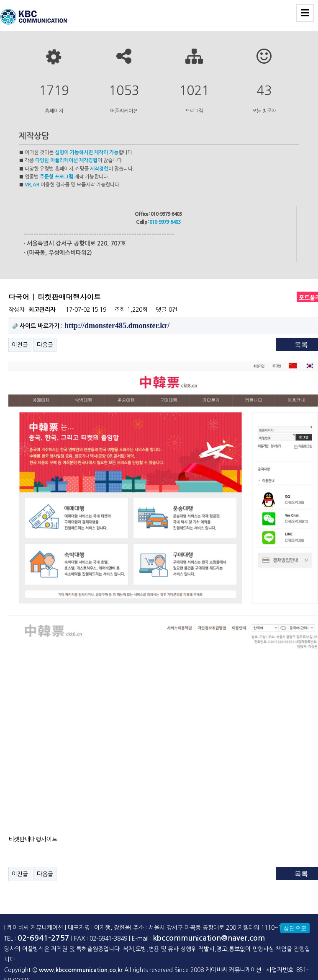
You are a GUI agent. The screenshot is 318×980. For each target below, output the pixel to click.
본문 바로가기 (0, 0)
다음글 (45, 345)
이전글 (20, 345)
